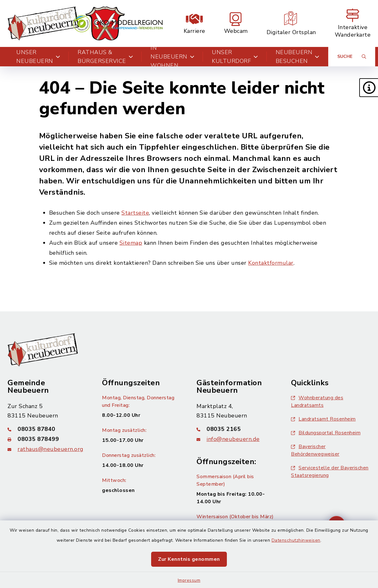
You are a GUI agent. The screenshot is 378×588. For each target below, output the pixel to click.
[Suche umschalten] (352, 57)
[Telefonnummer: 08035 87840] (47, 429)
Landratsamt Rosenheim (323, 419)
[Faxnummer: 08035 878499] (47, 439)
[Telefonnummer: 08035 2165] (236, 429)
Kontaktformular (271, 263)
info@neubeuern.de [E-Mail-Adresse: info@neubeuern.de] (233, 439)
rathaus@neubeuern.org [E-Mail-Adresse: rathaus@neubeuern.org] (51, 449)
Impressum (189, 580)
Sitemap (131, 243)
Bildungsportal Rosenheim (326, 433)
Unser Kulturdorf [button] (235, 57)
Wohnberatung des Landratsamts (317, 401)
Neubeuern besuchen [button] (298, 57)
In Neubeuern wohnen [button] (172, 57)
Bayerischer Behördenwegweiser (315, 450)
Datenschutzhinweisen (296, 540)
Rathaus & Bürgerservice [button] (105, 57)
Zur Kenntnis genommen (189, 559)
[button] (369, 88)
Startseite (135, 213)
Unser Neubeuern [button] (38, 57)
